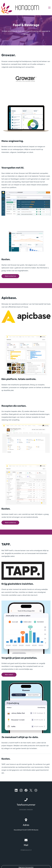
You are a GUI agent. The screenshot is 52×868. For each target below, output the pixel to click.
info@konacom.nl (26, 844)
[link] (26, 66)
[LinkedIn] (16, 784)
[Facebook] (26, 784)
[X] (31, 784)
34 (32, 803)
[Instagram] (21, 784)
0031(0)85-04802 (25, 803)
